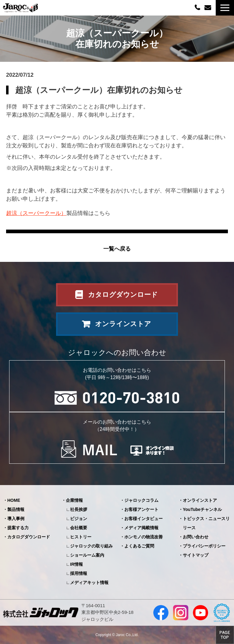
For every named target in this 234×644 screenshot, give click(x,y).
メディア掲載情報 (141, 528)
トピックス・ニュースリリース (206, 523)
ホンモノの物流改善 (144, 537)
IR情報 (76, 564)
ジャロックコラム (141, 500)
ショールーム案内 (87, 555)
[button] (225, 8)
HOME (14, 500)
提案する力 (18, 528)
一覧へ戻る (117, 249)
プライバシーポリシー (204, 546)
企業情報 (74, 500)
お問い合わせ (209, 8)
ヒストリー (81, 537)
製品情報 (16, 509)
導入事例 (16, 519)
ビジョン (79, 519)
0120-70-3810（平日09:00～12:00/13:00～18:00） (198, 7)
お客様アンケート (141, 509)
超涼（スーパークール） (36, 213)
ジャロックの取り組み (91, 546)
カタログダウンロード (123, 295)
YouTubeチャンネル (202, 509)
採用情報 (79, 573)
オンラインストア (123, 324)
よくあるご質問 (139, 546)
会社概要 (79, 528)
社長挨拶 (79, 509)
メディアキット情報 (89, 582)
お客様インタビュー (144, 519)
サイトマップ (196, 555)
